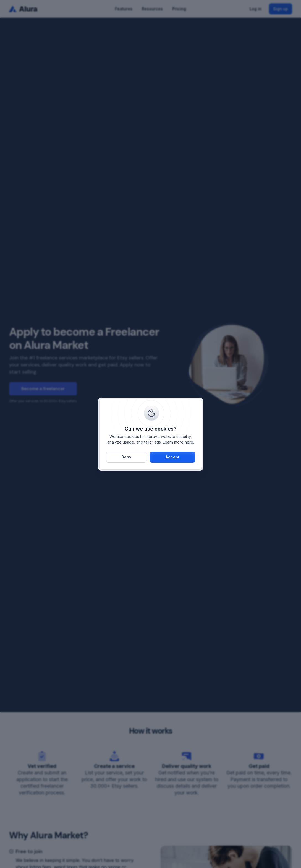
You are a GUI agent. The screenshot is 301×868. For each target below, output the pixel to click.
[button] (172, 457)
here (189, 442)
